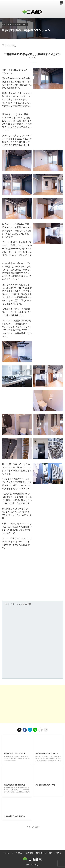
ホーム (6, 853)
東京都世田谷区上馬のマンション (17, 754)
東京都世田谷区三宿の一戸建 (46, 785)
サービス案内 (17, 853)
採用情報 (39, 853)
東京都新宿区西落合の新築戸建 (16, 785)
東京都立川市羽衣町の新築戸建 (16, 816)
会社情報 (48, 853)
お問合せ (58, 853)
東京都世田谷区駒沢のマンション (48, 754)
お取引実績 (29, 853)
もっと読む (34, 827)
